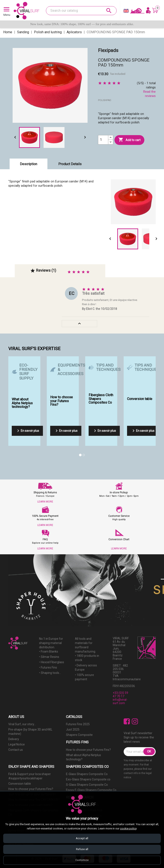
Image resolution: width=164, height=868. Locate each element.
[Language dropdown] (126, 12)
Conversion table (20, 784)
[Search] (81, 11)
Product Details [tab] (70, 164)
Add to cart (129, 140)
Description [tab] (29, 164)
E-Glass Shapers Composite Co (87, 774)
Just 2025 (73, 729)
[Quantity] (103, 140)
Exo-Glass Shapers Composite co (88, 779)
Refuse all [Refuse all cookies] (82, 849)
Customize (82, 860)
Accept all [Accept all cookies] (82, 838)
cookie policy (128, 828)
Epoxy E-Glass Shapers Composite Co (91, 790)
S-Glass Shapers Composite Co (87, 785)
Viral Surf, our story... (22, 724)
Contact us (16, 750)
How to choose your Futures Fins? (88, 750)
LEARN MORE (45, 502)
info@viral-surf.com (120, 701)
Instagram (135, 721)
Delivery (14, 739)
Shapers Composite (79, 735)
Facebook (127, 721)
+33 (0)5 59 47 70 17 (120, 695)
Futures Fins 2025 (78, 724)
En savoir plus (27, 431)
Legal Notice (17, 744)
